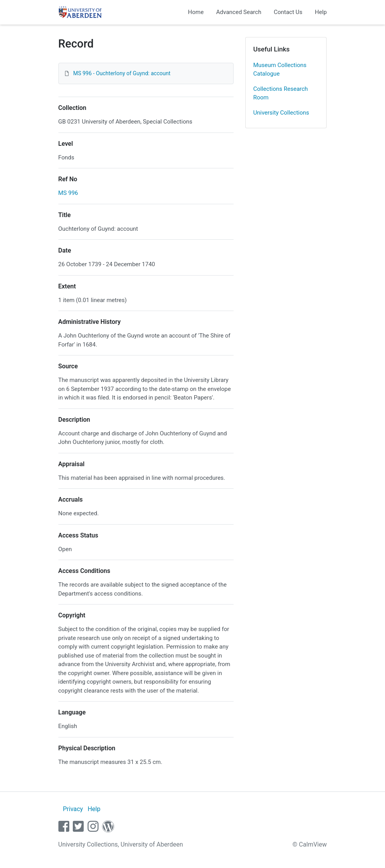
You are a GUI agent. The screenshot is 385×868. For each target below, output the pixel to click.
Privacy (73, 809)
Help (321, 12)
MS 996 (68, 193)
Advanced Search (239, 12)
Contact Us (288, 12)
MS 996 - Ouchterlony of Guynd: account (122, 73)
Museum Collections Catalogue (280, 70)
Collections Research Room (281, 93)
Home (196, 12)
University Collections (281, 113)
